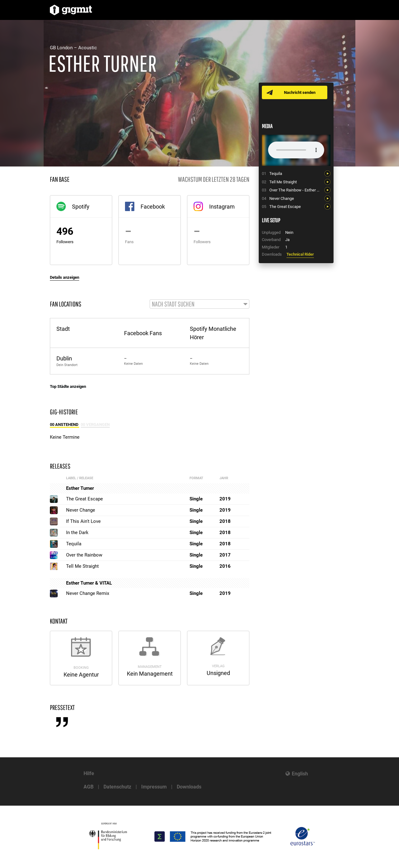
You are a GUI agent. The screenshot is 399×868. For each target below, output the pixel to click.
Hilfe (89, 773)
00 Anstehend (65, 425)
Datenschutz (117, 787)
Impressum (154, 787)
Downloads (189, 787)
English (300, 774)
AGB (89, 787)
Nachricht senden (300, 92)
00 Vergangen (95, 425)
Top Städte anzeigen (68, 387)
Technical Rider (300, 254)
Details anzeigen (65, 277)
